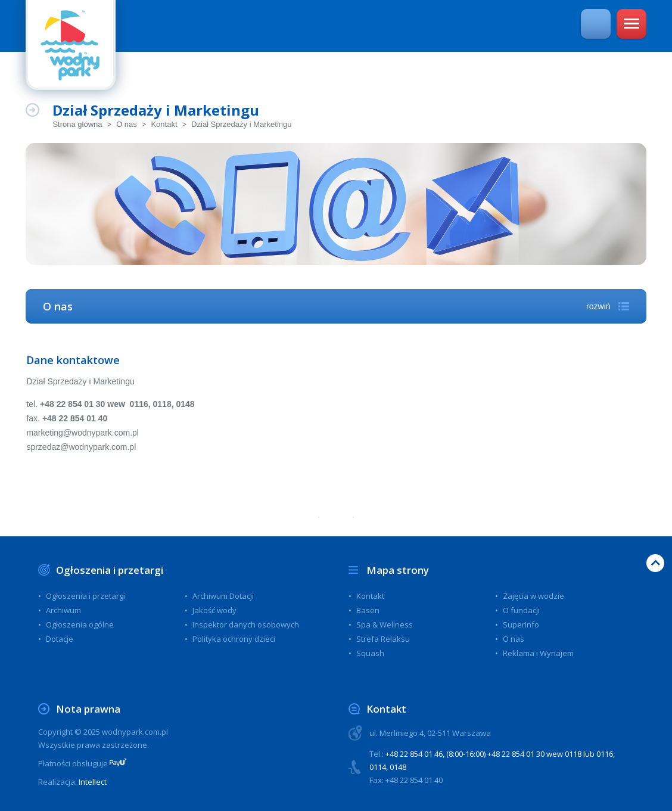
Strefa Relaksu (383, 639)
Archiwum (63, 610)
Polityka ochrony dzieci (234, 639)
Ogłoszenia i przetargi (110, 570)
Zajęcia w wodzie (533, 596)
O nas (127, 124)
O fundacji (521, 610)
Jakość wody (214, 610)
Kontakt (164, 124)
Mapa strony (398, 570)
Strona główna (77, 124)
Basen (368, 610)
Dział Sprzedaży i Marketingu (241, 124)
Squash (370, 653)
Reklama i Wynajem (538, 653)
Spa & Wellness (385, 624)
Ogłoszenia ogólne (80, 624)
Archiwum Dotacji (223, 596)
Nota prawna (88, 709)
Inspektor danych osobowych (246, 624)
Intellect (93, 782)
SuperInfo (521, 624)
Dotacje (60, 639)
